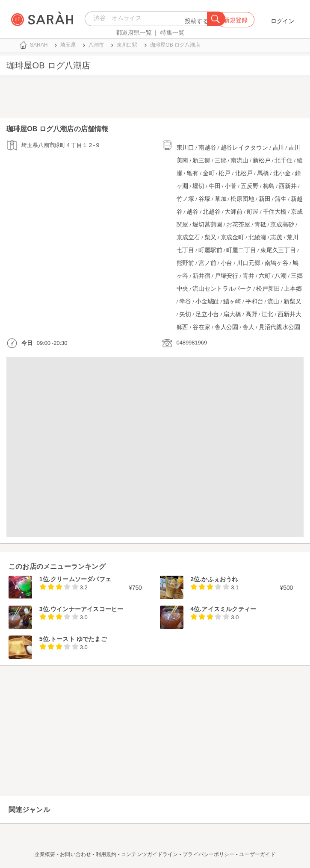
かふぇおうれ (220, 579)
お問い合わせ (75, 854)
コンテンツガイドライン (149, 854)
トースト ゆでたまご (79, 639)
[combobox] (148, 19)
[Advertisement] (155, 99)
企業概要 (45, 854)
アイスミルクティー (229, 609)
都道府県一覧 (134, 32)
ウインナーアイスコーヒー (87, 609)
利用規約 (106, 854)
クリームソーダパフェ (81, 579)
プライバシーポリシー (208, 854)
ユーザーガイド (257, 854)
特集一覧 (172, 32)
